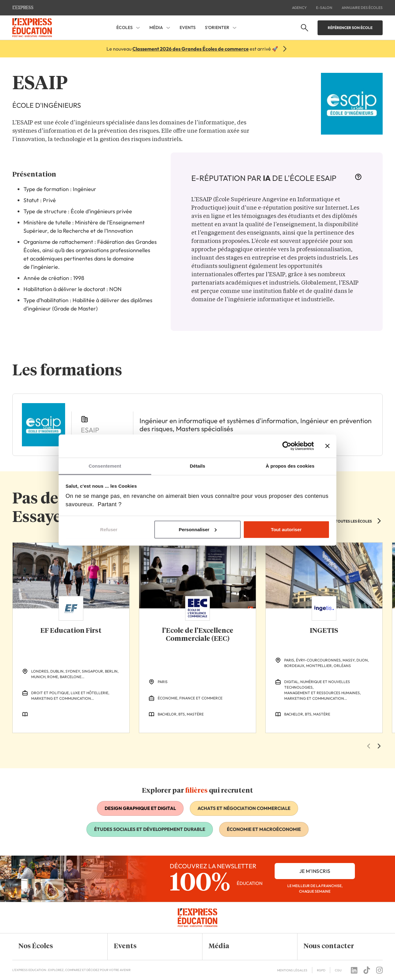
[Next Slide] (379, 746)
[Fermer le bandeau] (327, 446)
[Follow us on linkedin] (354, 970)
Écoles (125, 28)
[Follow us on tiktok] (367, 970)
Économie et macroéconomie (264, 829)
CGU (338, 970)
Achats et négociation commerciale (244, 808)
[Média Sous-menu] (168, 28)
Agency (299, 8)
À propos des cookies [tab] (290, 466)
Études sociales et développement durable (150, 829)
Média (156, 28)
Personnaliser (198, 529)
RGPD (321, 970)
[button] (55, 947)
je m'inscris (315, 871)
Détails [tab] (197, 466)
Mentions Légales (292, 970)
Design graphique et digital (140, 808)
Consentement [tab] (105, 466)
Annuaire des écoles (362, 8)
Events (188, 27)
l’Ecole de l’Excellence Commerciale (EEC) (198, 635)
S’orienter (217, 28)
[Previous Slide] (368, 746)
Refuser (109, 529)
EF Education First (71, 631)
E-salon (324, 8)
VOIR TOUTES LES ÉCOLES (348, 521)
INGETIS (324, 631)
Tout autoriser (286, 529)
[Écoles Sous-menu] (138, 28)
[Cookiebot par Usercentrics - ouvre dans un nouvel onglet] (287, 446)
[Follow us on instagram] (379, 970)
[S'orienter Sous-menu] (235, 28)
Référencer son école (350, 28)
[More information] (358, 179)
